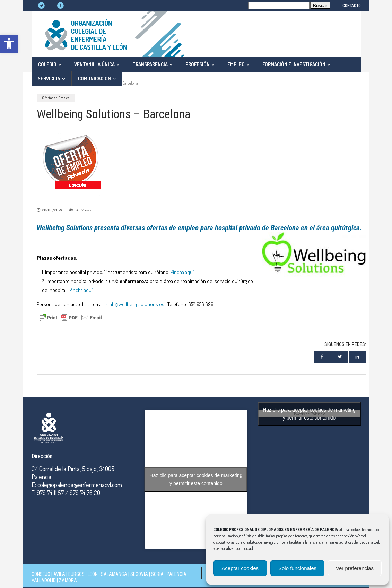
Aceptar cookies (240, 568)
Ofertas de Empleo (56, 98)
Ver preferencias (355, 568)
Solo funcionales (297, 568)
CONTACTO (352, 5)
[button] (9, 44)
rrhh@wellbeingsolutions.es (135, 304)
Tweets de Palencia (309, 414)
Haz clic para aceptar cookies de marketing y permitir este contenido (196, 479)
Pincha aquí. (183, 272)
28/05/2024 (52, 210)
